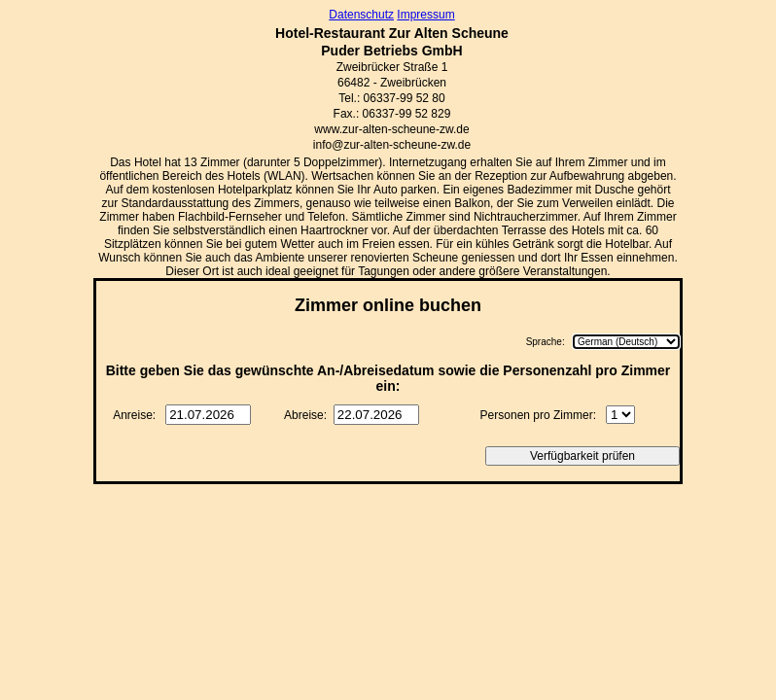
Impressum (425, 15)
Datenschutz (361, 15)
